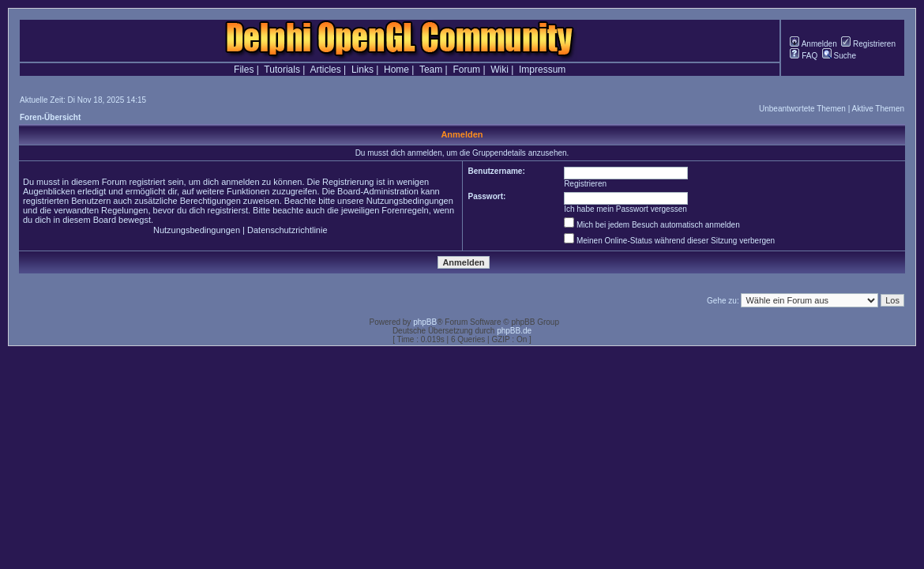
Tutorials (282, 70)
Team (431, 70)
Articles (325, 70)
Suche (839, 56)
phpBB (425, 322)
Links (362, 70)
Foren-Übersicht (50, 117)
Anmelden (813, 44)
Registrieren (868, 44)
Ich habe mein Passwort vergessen (625, 209)
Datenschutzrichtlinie (287, 230)
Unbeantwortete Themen (802, 109)
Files (244, 70)
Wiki (500, 70)
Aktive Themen (878, 109)
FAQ (804, 56)
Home (396, 70)
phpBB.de (514, 331)
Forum (466, 70)
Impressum (542, 70)
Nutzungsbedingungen (197, 230)
